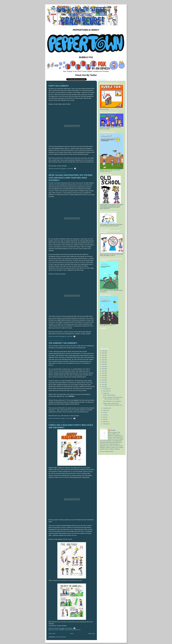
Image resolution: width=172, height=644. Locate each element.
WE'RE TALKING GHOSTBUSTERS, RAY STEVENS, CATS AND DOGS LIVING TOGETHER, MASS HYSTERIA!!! (71, 178)
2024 (103, 355)
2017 (103, 371)
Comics (56, 630)
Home (72, 634)
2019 (103, 366)
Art (53, 630)
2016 (103, 373)
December (106, 389)
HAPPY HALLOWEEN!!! (59, 86)
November (106, 391)
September (106, 408)
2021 (103, 362)
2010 (103, 387)
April (105, 419)
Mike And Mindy (69, 630)
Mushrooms (77, 630)
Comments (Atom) (61, 637)
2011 (103, 385)
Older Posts (91, 634)
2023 (103, 357)
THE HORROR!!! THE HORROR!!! (63, 343)
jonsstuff (113, 430)
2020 (103, 364)
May (104, 417)
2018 (103, 369)
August (105, 410)
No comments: (70, 169)
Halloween (62, 630)
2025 (103, 353)
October (105, 393)
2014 (103, 378)
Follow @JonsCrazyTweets (97, 80)
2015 (103, 376)
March (105, 422)
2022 (103, 360)
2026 (103, 351)
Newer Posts (52, 634)
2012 (103, 382)
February (106, 424)
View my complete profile (107, 451)
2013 (103, 380)
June (105, 415)
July (104, 413)
